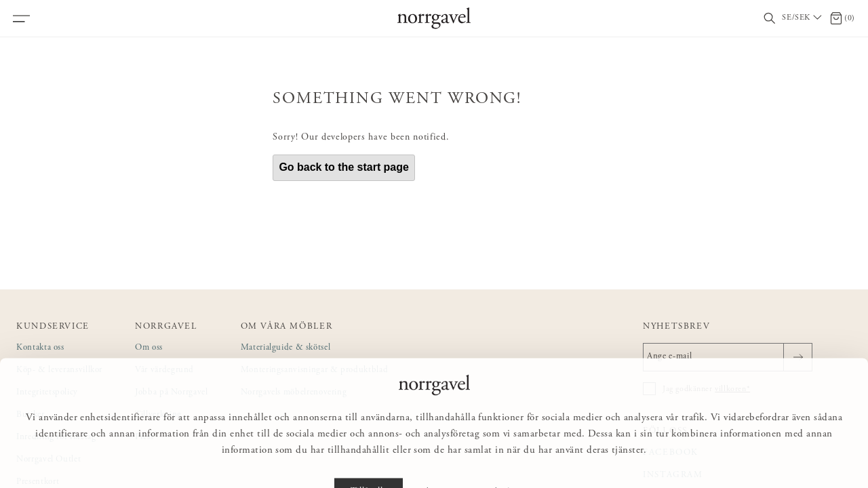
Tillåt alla (369, 458)
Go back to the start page (344, 167)
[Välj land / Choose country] (803, 18)
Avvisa (505, 458)
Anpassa (440, 458)
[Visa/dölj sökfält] (770, 19)
